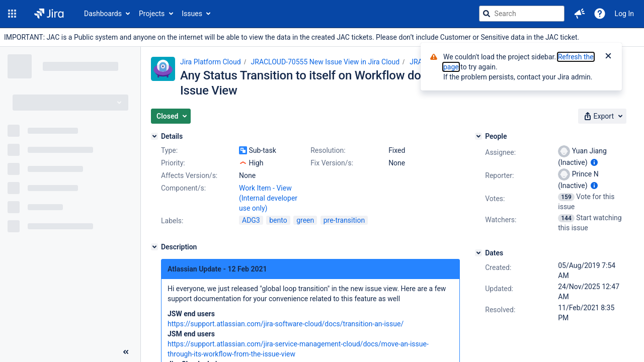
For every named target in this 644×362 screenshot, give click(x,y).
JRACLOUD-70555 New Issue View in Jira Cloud (326, 62)
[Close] (608, 57)
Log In (624, 14)
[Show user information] (594, 162)
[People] (478, 136)
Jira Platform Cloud (211, 62)
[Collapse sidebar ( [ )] (126, 352)
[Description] (154, 247)
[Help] (600, 14)
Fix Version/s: (332, 163)
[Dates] (478, 253)
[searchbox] (522, 14)
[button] (12, 14)
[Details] (154, 136)
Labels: (172, 221)
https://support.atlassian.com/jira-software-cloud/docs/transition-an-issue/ (286, 324)
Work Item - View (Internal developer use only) (268, 198)
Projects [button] (152, 14)
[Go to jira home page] (49, 14)
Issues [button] (192, 14)
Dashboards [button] (103, 14)
